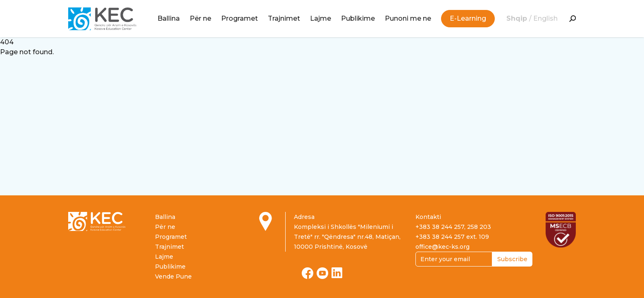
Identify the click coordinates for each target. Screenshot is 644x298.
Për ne (200, 18)
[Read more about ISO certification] (561, 230)
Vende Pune (173, 276)
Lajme (321, 18)
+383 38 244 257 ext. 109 (452, 237)
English (545, 18)
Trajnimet (284, 18)
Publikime (358, 18)
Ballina (169, 18)
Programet (240, 18)
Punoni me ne (408, 18)
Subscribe (512, 259)
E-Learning (468, 18)
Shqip (518, 18)
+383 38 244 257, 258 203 (453, 227)
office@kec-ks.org (442, 247)
